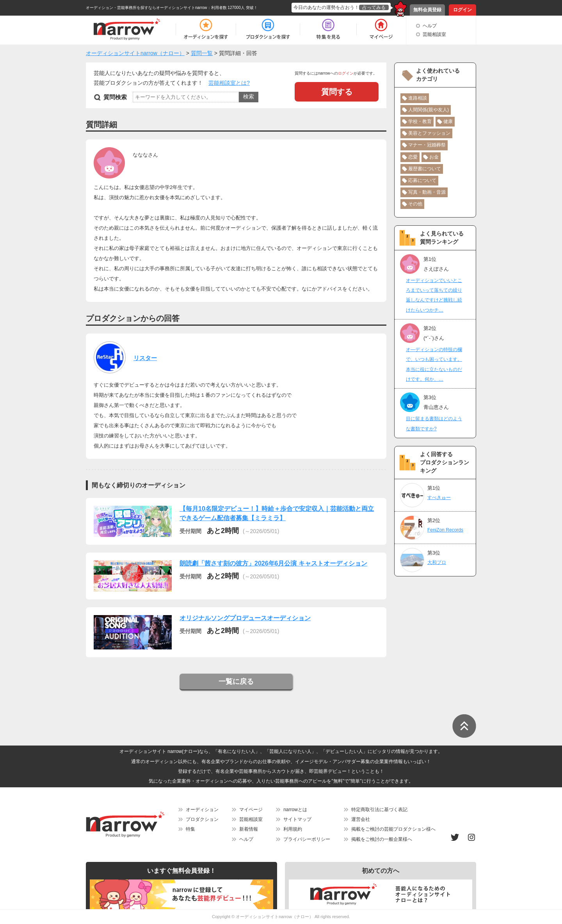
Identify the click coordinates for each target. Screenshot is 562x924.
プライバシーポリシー (307, 839)
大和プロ (437, 562)
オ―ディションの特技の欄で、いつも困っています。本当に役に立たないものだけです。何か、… (434, 364)
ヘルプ (430, 26)
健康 (448, 121)
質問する (337, 92)
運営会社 (361, 819)
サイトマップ (297, 819)
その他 (415, 204)
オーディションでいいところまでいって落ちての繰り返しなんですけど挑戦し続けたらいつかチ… (434, 295)
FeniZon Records (445, 530)
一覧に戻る (236, 681)
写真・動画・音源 (427, 192)
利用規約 (293, 829)
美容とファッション (429, 133)
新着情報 (249, 829)
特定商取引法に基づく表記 (379, 810)
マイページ (251, 810)
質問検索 (115, 97)
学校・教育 (420, 121)
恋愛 (413, 157)
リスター (145, 358)
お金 (434, 157)
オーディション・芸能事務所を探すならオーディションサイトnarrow (147, 8)
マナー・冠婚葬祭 (427, 145)
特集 (190, 829)
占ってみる (374, 7)
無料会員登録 (427, 10)
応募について (422, 180)
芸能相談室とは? (229, 83)
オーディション (202, 810)
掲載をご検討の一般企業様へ (382, 839)
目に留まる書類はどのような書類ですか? (434, 424)
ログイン (462, 10)
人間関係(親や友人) (429, 110)
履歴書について (425, 169)
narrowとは (295, 810)
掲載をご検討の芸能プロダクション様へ (393, 829)
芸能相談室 (434, 34)
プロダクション (202, 819)
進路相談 (418, 98)
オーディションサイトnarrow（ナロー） (275, 917)
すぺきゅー (439, 498)
